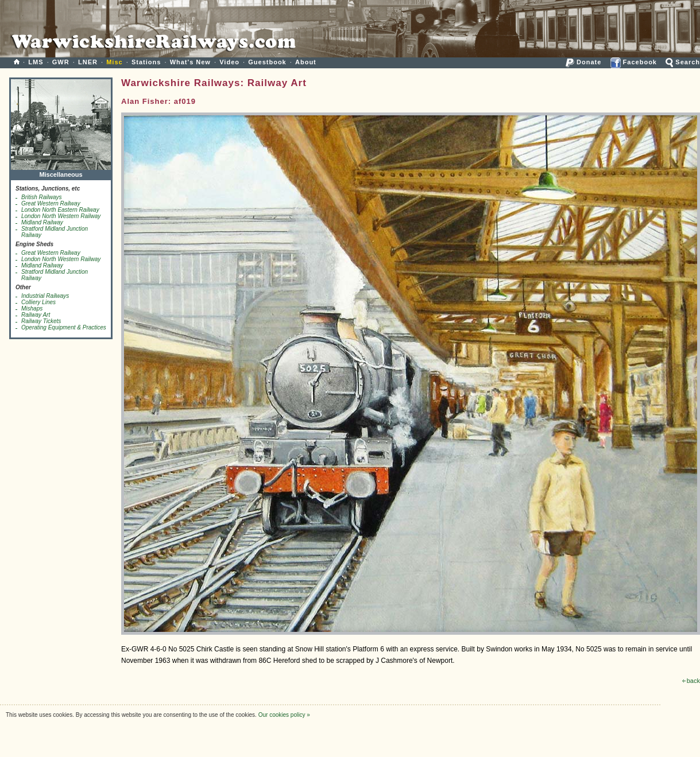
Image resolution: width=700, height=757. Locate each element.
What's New (190, 62)
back (691, 681)
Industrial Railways (45, 296)
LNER (88, 62)
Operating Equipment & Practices (64, 327)
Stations (146, 62)
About (306, 62)
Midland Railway (42, 222)
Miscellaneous (61, 172)
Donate (583, 62)
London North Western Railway (61, 216)
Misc (114, 62)
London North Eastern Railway (60, 210)
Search (683, 62)
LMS (36, 62)
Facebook (634, 62)
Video (229, 62)
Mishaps (32, 308)
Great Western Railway (51, 203)
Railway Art (36, 315)
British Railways (42, 197)
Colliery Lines (38, 302)
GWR (61, 62)
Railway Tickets (41, 321)
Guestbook (267, 62)
